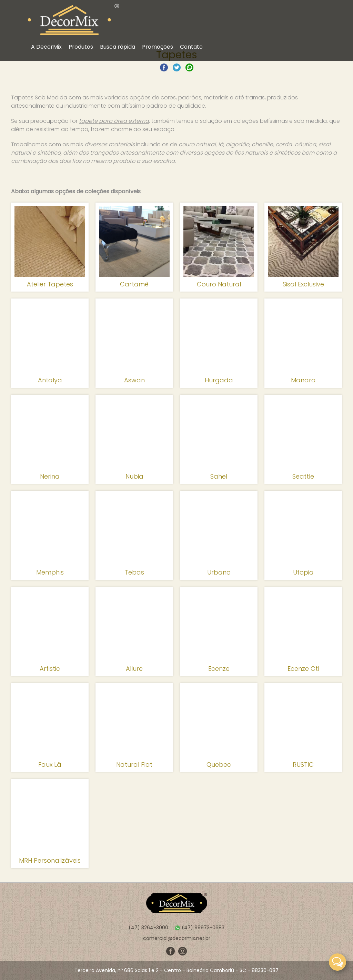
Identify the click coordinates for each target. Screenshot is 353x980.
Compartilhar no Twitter (177, 67)
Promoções (158, 47)
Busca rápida (118, 47)
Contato (191, 47)
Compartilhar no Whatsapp (189, 67)
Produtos (81, 47)
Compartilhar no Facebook (164, 67)
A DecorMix (46, 47)
